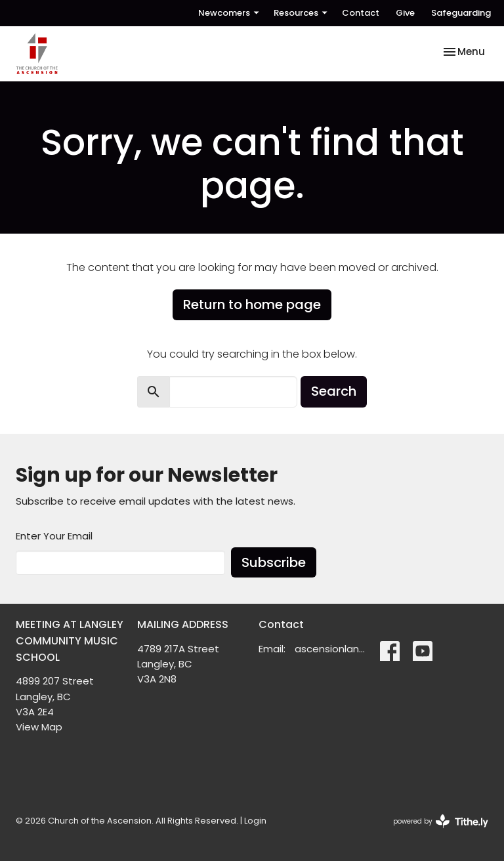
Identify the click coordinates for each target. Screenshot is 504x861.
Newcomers (229, 13)
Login (255, 821)
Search (334, 391)
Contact (361, 13)
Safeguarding (461, 13)
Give (405, 13)
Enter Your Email (54, 536)
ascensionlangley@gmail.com (331, 649)
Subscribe (274, 562)
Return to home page (252, 304)
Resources (301, 13)
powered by (441, 821)
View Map (39, 727)
